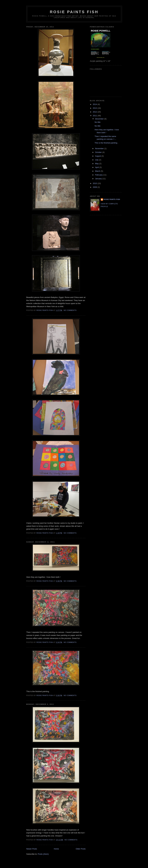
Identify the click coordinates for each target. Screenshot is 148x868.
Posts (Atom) (43, 854)
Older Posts (81, 849)
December (100, 119)
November (100, 148)
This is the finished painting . (106, 143)
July (97, 160)
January (99, 179)
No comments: (71, 310)
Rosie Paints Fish (74, 12)
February (99, 175)
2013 (95, 108)
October (99, 152)
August (98, 156)
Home (56, 849)
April (97, 167)
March (98, 171)
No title (97, 122)
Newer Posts (32, 849)
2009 (95, 187)
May (97, 164)
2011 (95, 116)
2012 (95, 112)
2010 (95, 183)
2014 (95, 104)
